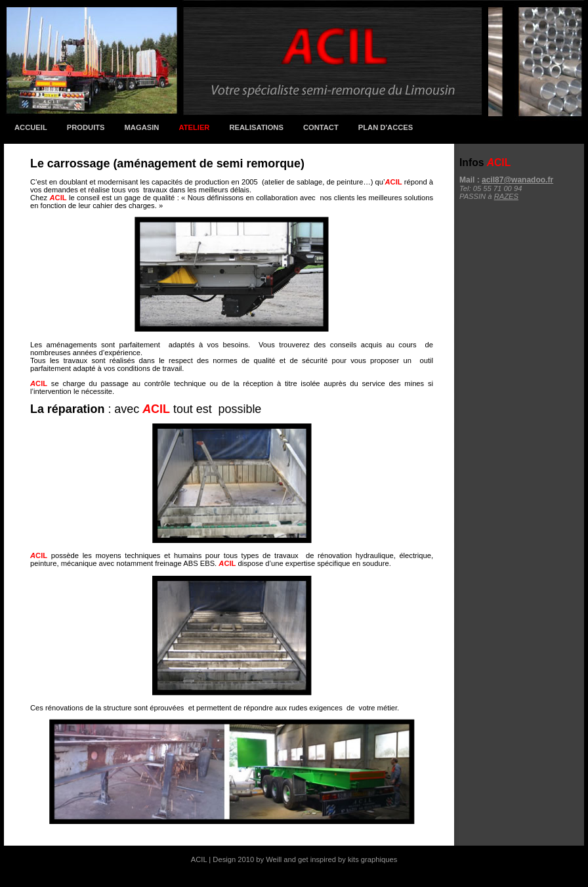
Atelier (194, 127)
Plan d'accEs (386, 127)
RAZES (506, 196)
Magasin (142, 127)
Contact (321, 127)
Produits (86, 127)
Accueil (31, 127)
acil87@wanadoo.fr (517, 180)
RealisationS (256, 127)
